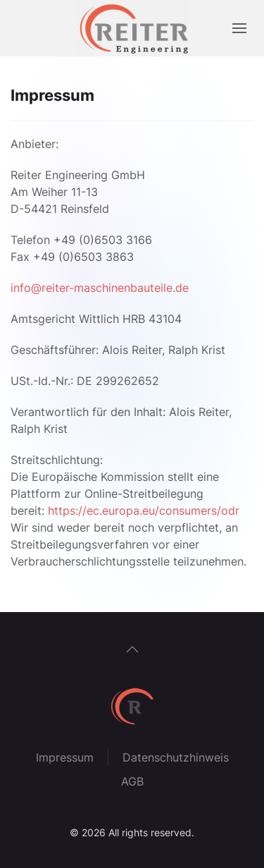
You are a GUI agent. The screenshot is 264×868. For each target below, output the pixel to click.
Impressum (65, 757)
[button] (239, 28)
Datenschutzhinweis (176, 757)
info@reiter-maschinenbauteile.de (100, 288)
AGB (132, 781)
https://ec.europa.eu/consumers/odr (144, 511)
